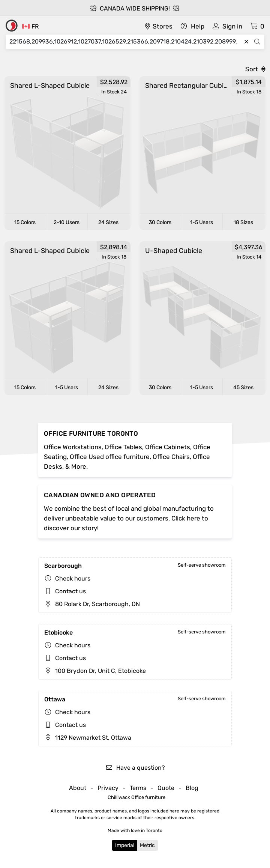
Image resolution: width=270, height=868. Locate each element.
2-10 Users (67, 222)
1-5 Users (202, 222)
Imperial (125, 845)
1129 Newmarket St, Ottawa (88, 738)
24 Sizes (108, 222)
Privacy (108, 788)
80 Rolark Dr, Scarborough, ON (92, 604)
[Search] (125, 42)
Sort (255, 69)
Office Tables (123, 447)
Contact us (70, 591)
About (78, 788)
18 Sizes (243, 222)
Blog (192, 788)
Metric (147, 845)
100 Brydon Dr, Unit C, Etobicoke (95, 671)
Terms (138, 788)
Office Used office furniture (110, 457)
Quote (166, 788)
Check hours (73, 578)
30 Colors (160, 222)
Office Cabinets (168, 447)
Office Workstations (73, 447)
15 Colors (25, 222)
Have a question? (135, 768)
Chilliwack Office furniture (136, 797)
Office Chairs (171, 457)
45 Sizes (243, 387)
